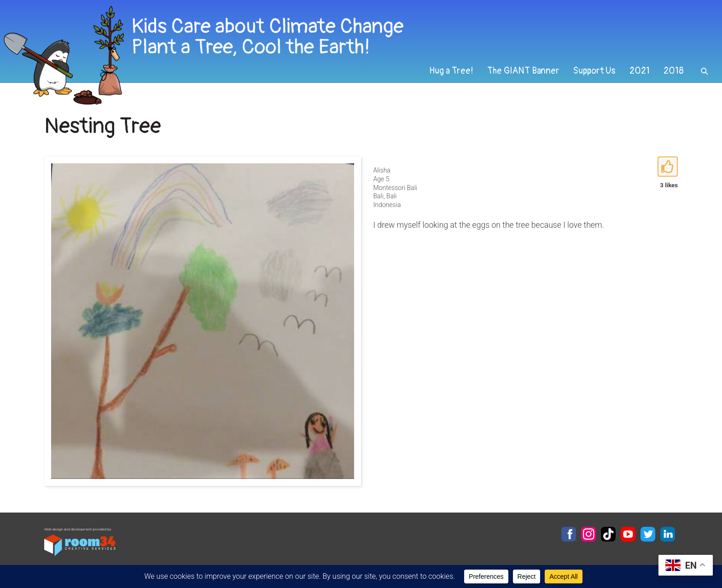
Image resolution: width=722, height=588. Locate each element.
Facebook (569, 534)
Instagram (588, 534)
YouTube (628, 534)
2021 (640, 71)
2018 (674, 71)
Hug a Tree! (451, 71)
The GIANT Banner (523, 71)
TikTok (608, 534)
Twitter (648, 534)
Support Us (594, 71)
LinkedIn (668, 534)
